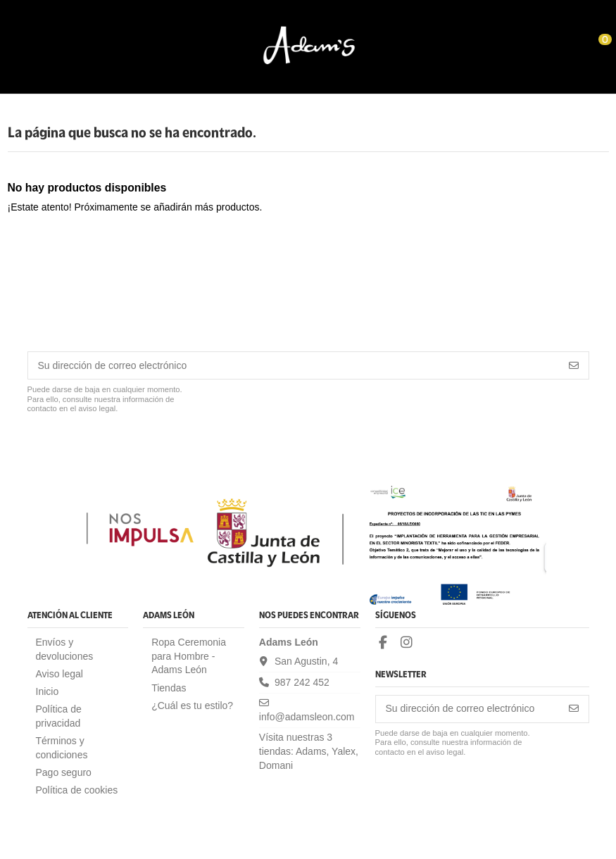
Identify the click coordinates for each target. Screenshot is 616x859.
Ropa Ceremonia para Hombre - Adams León (189, 656)
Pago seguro (64, 772)
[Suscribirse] (574, 365)
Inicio (48, 691)
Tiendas (169, 688)
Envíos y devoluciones (65, 649)
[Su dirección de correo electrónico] (294, 365)
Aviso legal (59, 674)
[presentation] (134, 449)
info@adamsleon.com (307, 717)
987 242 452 (302, 682)
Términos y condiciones (62, 748)
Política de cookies (77, 790)
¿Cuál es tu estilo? (192, 706)
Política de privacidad (59, 716)
